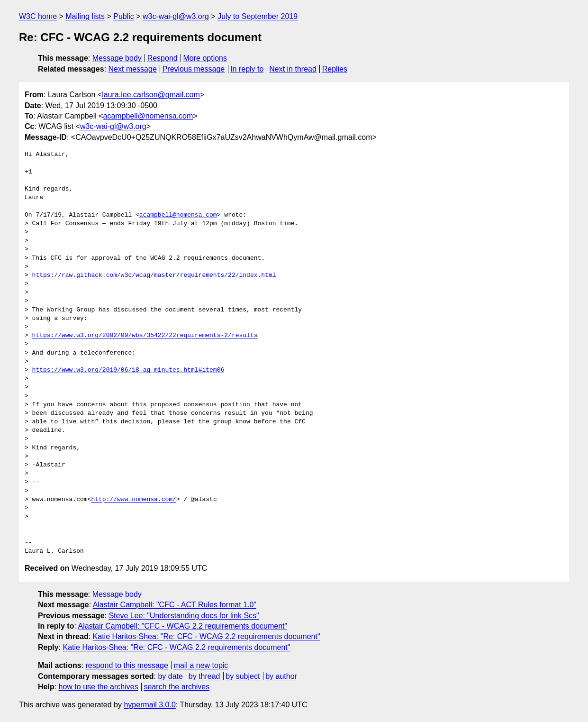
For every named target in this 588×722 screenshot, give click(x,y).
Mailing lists (85, 16)
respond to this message (127, 665)
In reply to (247, 69)
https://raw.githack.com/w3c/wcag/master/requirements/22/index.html (154, 275)
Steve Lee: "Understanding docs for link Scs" (184, 616)
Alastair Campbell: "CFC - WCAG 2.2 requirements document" (182, 626)
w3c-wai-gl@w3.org (176, 16)
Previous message (194, 69)
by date (170, 676)
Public (124, 16)
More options (205, 58)
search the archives (177, 687)
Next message (133, 69)
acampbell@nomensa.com (148, 116)
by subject (243, 676)
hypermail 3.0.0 (149, 705)
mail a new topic (201, 665)
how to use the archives (99, 687)
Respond (163, 58)
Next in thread (293, 69)
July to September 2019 (258, 16)
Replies (335, 69)
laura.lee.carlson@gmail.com (151, 95)
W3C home (38, 16)
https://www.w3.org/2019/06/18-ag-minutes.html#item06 (128, 370)
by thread (204, 676)
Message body (117, 58)
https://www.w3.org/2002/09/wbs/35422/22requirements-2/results (145, 336)
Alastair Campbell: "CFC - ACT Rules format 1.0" (175, 605)
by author (281, 676)
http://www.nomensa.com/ (133, 500)
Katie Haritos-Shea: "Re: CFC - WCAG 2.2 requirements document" (207, 636)
